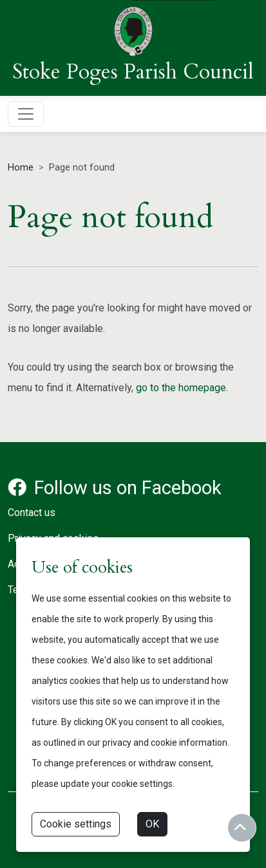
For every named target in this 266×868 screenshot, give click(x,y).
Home (21, 168)
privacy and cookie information (165, 743)
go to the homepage (181, 388)
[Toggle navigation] (26, 114)
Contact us (32, 512)
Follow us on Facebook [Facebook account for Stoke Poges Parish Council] (115, 488)
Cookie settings (76, 824)
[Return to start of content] (242, 828)
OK (152, 824)
